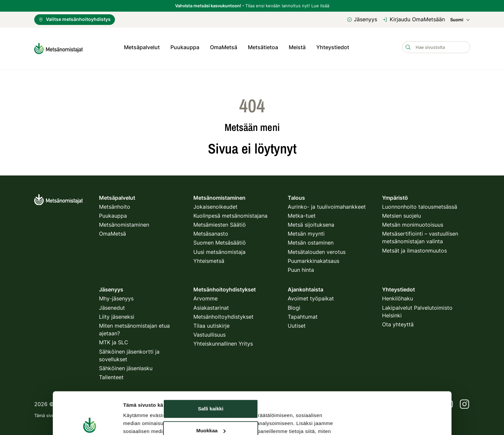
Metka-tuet (302, 213)
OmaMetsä (224, 47)
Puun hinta (301, 268)
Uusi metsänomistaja (219, 250)
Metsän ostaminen (311, 240)
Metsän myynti (306, 231)
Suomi (460, 20)
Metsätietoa (263, 47)
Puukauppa (185, 47)
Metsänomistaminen (124, 222)
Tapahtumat (303, 314)
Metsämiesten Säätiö (220, 222)
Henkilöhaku (398, 296)
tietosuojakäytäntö (162, 413)
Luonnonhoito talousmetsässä (420, 204)
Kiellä (211, 382)
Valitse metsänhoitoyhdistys (75, 19)
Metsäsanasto (211, 231)
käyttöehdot (200, 413)
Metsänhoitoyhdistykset (223, 314)
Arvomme (205, 296)
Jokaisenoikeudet (215, 204)
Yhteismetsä (209, 259)
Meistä (297, 47)
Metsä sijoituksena (311, 222)
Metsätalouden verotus (317, 250)
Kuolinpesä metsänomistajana (230, 213)
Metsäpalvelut (142, 47)
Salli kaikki (211, 339)
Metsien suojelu (402, 213)
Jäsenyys (362, 19)
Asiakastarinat (211, 305)
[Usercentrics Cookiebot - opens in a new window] (90, 396)
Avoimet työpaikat (311, 296)
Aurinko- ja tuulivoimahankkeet (327, 204)
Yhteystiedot (333, 47)
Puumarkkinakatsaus (313, 259)
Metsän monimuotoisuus (413, 222)
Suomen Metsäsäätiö (220, 240)
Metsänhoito (115, 204)
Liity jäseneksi (117, 314)
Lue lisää (320, 6)
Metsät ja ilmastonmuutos (414, 248)
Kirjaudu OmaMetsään (413, 19)
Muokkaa (211, 360)
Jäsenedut (112, 305)
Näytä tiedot (138, 396)
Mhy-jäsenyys (116, 296)
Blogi (294, 305)
